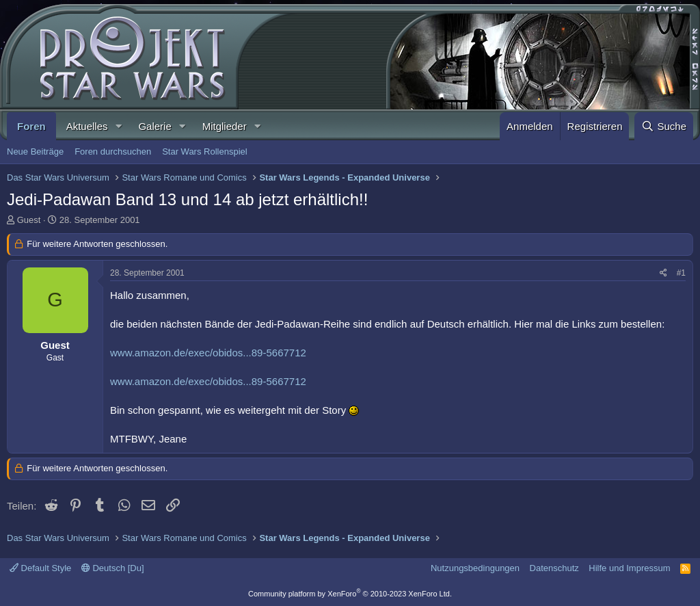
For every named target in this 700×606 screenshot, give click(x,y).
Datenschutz (554, 568)
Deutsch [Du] (113, 568)
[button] (118, 126)
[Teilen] (663, 273)
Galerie (154, 126)
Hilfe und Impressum (629, 568)
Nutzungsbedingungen (475, 568)
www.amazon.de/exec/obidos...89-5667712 (208, 353)
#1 (681, 273)
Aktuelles (87, 126)
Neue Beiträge (35, 151)
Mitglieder (225, 126)
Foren (31, 126)
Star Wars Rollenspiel (205, 151)
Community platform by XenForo (350, 594)
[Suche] (664, 126)
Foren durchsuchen (113, 151)
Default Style (40, 568)
